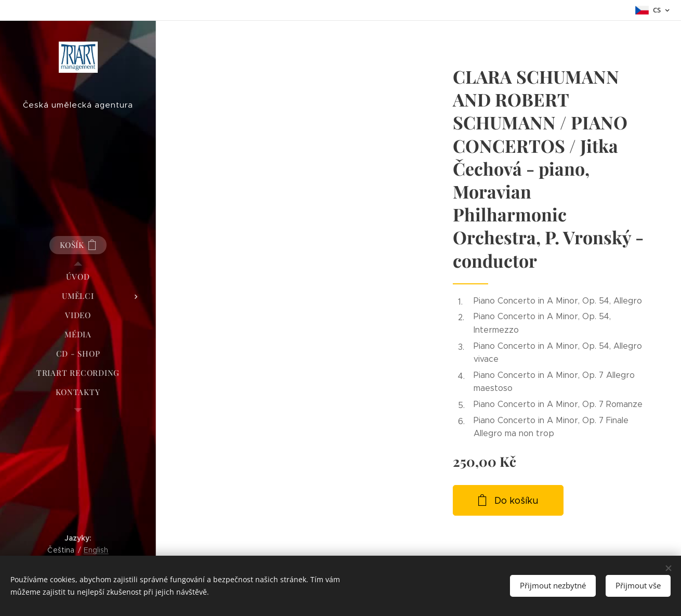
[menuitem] (78, 277)
